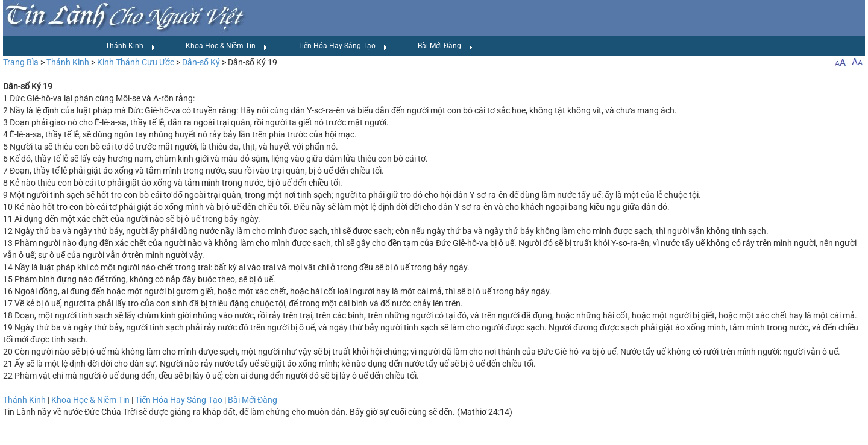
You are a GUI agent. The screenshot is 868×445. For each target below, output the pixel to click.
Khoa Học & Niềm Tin (227, 46)
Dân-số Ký (201, 62)
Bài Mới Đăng (445, 46)
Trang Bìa (21, 62)
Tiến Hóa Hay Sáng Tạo (343, 46)
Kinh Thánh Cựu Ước (136, 62)
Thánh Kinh (131, 46)
